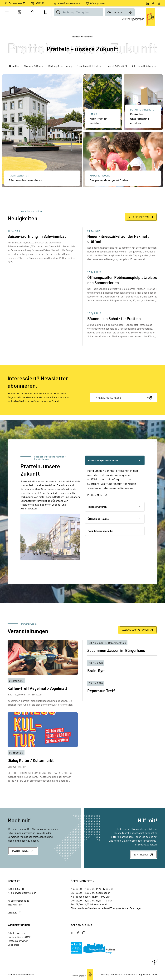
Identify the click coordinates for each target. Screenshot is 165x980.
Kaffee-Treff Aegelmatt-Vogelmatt (37, 688)
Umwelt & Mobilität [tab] (116, 66)
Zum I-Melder (141, 855)
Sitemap (105, 974)
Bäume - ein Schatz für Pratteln (114, 319)
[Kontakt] (19, 12)
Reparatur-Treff (101, 691)
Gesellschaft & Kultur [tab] (89, 66)
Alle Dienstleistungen (144, 66)
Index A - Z (117, 974)
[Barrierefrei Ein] (45, 12)
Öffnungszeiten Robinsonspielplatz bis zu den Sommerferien (122, 280)
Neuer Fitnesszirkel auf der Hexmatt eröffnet (118, 239)
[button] (7, 12)
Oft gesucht (115, 12)
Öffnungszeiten (98, 3)
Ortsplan (12, 912)
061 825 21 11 (41, 3)
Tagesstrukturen (97, 507)
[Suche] (58, 12)
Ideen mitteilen (20, 851)
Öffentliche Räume (98, 519)
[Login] (32, 12)
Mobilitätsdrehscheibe (100, 531)
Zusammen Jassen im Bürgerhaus (116, 650)
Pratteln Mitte (95, 495)
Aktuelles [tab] (14, 66)
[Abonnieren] (150, 398)
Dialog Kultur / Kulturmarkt (31, 760)
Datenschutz (130, 974)
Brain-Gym (96, 671)
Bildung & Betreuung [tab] (60, 66)
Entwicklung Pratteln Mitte (103, 460)
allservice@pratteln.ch (69, 3)
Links (155, 974)
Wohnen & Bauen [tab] (34, 66)
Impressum (144, 974)
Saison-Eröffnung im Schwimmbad (37, 236)
